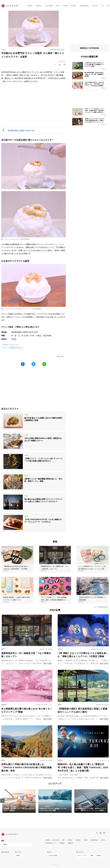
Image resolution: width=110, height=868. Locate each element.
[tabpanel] (52, 801)
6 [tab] (63, 816)
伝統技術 (99, 856)
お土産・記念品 (53, 856)
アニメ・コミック (82, 856)
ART (58, 6)
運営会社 (71, 843)
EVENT (74, 6)
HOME (30, 6)
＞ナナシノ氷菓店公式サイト (12, 348)
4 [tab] (57, 816)
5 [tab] (60, 816)
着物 (92, 856)
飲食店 (18, 856)
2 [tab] (50, 816)
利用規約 (62, 843)
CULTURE (49, 6)
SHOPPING (84, 6)
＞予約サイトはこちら (10, 345)
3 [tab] (53, 816)
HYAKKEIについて (51, 843)
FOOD (65, 6)
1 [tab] (47, 816)
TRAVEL (39, 6)
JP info (95, 6)
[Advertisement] (34, 386)
